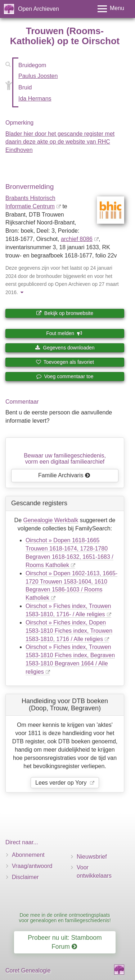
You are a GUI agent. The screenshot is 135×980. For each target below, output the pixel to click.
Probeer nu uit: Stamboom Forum (65, 942)
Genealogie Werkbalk (51, 520)
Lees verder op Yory (62, 783)
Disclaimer (25, 877)
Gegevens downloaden (65, 348)
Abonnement (28, 855)
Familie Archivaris (64, 475)
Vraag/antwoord (32, 866)
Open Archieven (39, 9)
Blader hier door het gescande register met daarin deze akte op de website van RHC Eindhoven (60, 142)
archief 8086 (77, 239)
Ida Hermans (35, 99)
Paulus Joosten (38, 76)
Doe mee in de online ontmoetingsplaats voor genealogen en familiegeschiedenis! (65, 918)
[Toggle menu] (111, 9)
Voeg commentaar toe (65, 376)
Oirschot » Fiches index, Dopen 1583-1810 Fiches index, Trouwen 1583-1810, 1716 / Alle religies (69, 631)
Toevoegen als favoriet (65, 362)
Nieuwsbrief (92, 857)
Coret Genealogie (28, 970)
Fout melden (64, 333)
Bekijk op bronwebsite (65, 313)
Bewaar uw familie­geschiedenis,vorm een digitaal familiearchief (65, 459)
